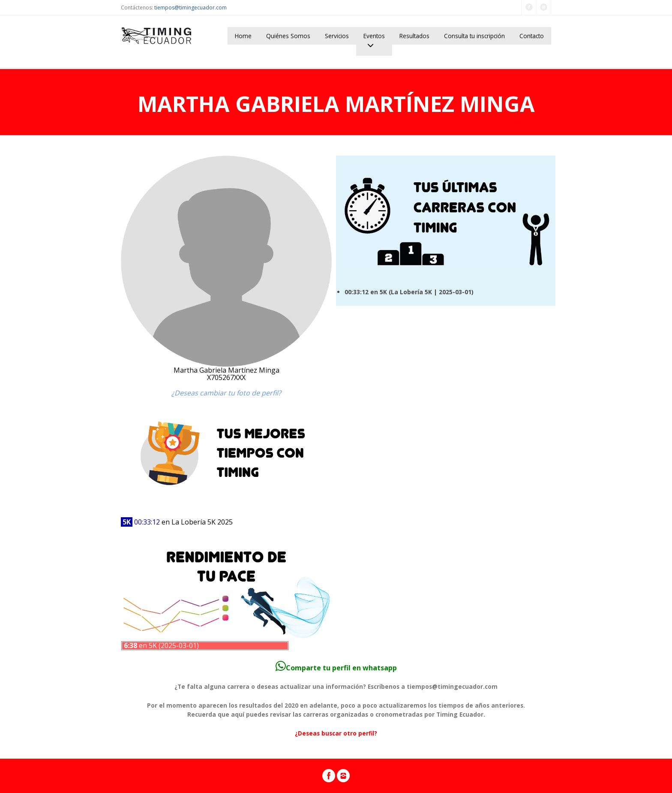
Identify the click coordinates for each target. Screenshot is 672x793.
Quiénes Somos (288, 36)
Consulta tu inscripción (474, 36)
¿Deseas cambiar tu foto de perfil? (226, 393)
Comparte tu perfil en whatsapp (336, 668)
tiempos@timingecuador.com (190, 8)
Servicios (337, 36)
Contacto (532, 36)
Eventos (374, 36)
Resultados (414, 36)
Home (243, 36)
